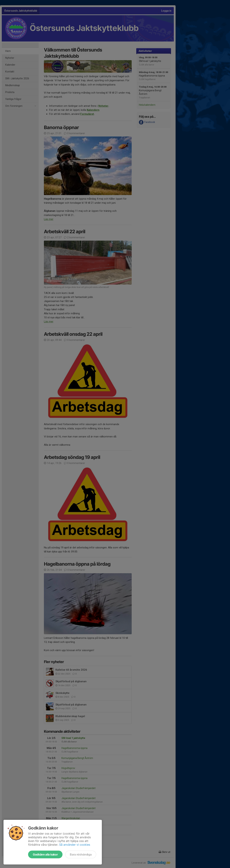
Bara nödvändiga (81, 854)
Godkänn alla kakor (45, 854)
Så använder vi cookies (75, 845)
